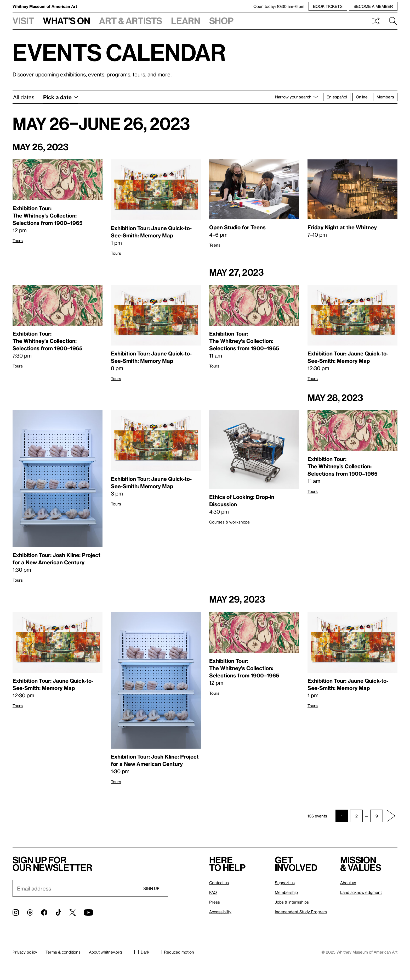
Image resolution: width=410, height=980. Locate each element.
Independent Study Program (301, 912)
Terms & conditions (63, 952)
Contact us (219, 883)
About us (348, 883)
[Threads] (30, 912)
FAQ (213, 892)
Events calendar (119, 52)
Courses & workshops (229, 522)
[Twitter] (73, 912)
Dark (142, 952)
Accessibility (220, 912)
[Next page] (391, 816)
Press (215, 902)
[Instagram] (16, 912)
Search (393, 21)
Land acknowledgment (361, 892)
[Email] (74, 888)
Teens (215, 245)
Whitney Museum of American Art (45, 6)
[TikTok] (58, 912)
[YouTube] (88, 912)
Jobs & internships (292, 902)
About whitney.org (105, 952)
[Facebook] (44, 912)
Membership (286, 892)
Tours (18, 241)
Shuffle (376, 21)
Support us (285, 883)
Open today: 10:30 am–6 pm (279, 6)
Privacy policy (25, 952)
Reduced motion (176, 952)
